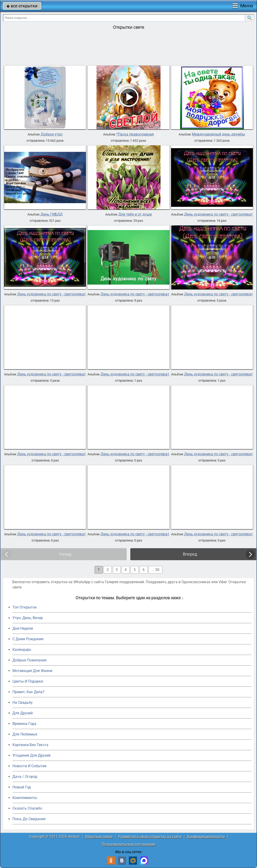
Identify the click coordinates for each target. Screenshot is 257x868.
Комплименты (25, 798)
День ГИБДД (52, 214)
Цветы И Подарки (28, 681)
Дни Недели (23, 628)
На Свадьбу (23, 702)
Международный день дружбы (218, 134)
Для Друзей (23, 713)
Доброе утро (52, 134)
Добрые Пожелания (29, 660)
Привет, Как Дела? (28, 692)
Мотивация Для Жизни (32, 671)
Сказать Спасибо (27, 808)
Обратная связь (99, 837)
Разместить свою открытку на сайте (150, 837)
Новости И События (29, 766)
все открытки (22, 6)
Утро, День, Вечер (28, 618)
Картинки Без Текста (30, 745)
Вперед (190, 554)
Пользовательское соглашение (129, 844)
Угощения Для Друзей (31, 755)
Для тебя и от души (135, 214)
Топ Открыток (25, 607)
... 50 (155, 570)
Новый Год (22, 787)
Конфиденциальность (206, 837)
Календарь (22, 650)
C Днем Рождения (28, 639)
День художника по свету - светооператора (55, 294)
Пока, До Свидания (29, 819)
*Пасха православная (135, 134)
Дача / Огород (25, 777)
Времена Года (24, 724)
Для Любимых (25, 734)
